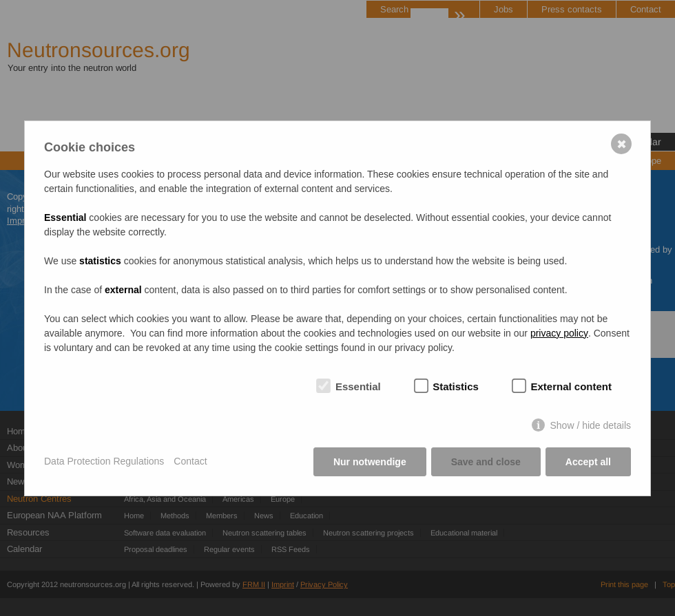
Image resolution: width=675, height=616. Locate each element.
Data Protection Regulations (104, 461)
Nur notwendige (370, 462)
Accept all (588, 462)
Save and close (486, 462)
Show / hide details (590, 425)
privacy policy (559, 333)
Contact (190, 461)
